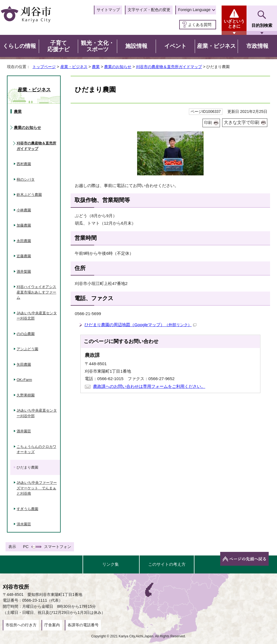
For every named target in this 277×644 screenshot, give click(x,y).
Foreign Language (194, 10)
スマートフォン (58, 547)
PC (26, 547)
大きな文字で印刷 (242, 122)
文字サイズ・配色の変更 (149, 10)
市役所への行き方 (21, 625)
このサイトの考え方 (167, 564)
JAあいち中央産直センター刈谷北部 (37, 316)
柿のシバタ (26, 179)
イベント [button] (175, 46)
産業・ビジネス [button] (216, 46)
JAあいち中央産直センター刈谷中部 (37, 413)
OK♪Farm (24, 380)
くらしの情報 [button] (19, 46)
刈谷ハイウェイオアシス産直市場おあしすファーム (36, 292)
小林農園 (24, 210)
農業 (96, 67)
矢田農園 (24, 364)
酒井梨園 (24, 272)
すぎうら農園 (27, 509)
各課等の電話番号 (83, 625)
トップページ (44, 67)
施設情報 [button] (136, 46)
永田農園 (24, 241)
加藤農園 (24, 225)
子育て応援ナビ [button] (58, 46)
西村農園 (24, 164)
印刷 (208, 123)
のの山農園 (26, 334)
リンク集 (111, 564)
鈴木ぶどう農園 (29, 195)
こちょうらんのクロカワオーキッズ (36, 449)
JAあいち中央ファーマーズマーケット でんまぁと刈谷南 (37, 488)
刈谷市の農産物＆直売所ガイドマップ (169, 67)
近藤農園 (24, 256)
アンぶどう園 (27, 349)
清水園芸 (24, 524)
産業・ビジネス (74, 67)
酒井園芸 (24, 431)
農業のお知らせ (118, 67)
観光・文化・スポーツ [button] (98, 46)
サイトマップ (108, 10)
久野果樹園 (26, 395)
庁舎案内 (52, 625)
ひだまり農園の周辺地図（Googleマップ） (140, 325)
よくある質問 (200, 25)
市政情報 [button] (257, 46)
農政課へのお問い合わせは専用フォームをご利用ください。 (149, 386)
